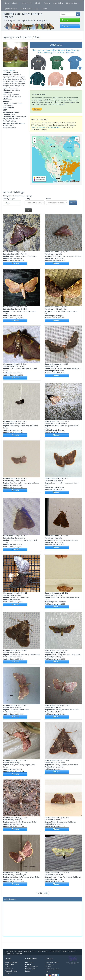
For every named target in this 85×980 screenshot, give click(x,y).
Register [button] (65, 26)
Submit (73, 203)
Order (48, 199)
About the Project (11, 962)
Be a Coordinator (31, 967)
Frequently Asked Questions (11, 972)
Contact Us (10, 953)
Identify (38, 3)
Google (67, 182)
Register (28, 971)
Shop (37, 9)
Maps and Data (72, 3)
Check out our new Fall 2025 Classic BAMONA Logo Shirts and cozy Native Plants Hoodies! (56, 51)
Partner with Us (31, 969)
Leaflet (56, 182)
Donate (44, 9)
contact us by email (38, 127)
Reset (28, 210)
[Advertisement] (42, 919)
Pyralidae (12, 70)
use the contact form (55, 127)
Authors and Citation (9, 965)
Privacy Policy (55, 951)
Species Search (26, 9)
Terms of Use (43, 951)
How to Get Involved (29, 963)
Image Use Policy (69, 951)
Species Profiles (11, 9)
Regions (47, 3)
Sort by (27, 199)
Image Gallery (58, 3)
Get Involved (27, 3)
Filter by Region (9, 199)
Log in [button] (65, 20)
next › (46, 893)
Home (7, 3)
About (15, 3)
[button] (5, 55)
